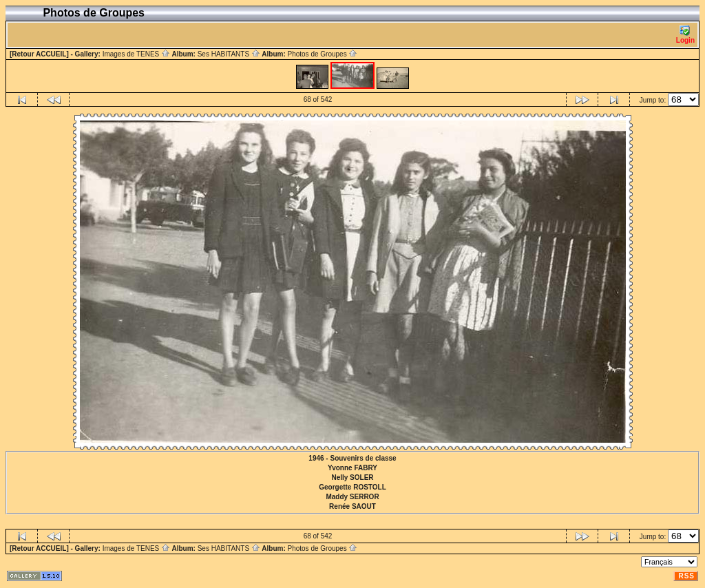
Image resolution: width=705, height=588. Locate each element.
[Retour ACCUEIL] (39, 54)
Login (685, 35)
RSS (686, 576)
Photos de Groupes (322, 54)
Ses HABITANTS (229, 54)
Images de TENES (136, 54)
